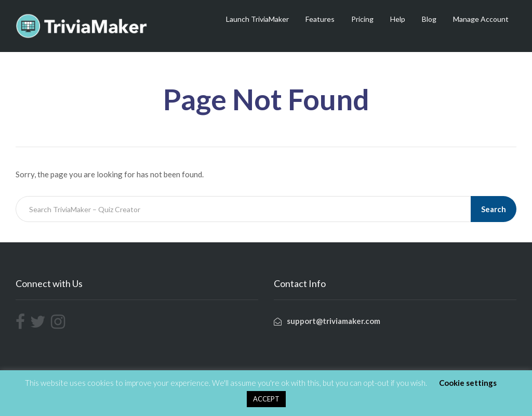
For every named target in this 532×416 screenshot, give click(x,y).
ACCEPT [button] (266, 399)
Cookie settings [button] (468, 383)
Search (494, 209)
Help (398, 19)
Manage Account (481, 19)
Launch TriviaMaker (257, 19)
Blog (429, 19)
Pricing (362, 19)
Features (320, 19)
